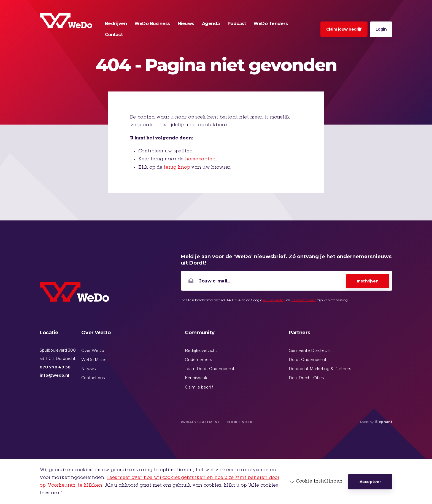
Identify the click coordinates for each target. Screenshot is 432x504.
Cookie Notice (241, 422)
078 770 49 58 (55, 367)
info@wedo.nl (54, 375)
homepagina (200, 159)
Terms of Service (304, 300)
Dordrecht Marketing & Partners (320, 369)
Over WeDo (93, 351)
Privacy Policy (274, 300)
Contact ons (93, 378)
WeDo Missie (94, 360)
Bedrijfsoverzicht (201, 351)
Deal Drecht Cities (306, 378)
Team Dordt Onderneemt (210, 369)
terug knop (177, 168)
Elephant (384, 422)
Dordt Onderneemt (308, 360)
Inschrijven (368, 281)
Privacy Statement (200, 422)
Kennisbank (196, 378)
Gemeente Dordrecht (310, 351)
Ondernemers (198, 360)
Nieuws (88, 369)
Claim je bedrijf (199, 387)
